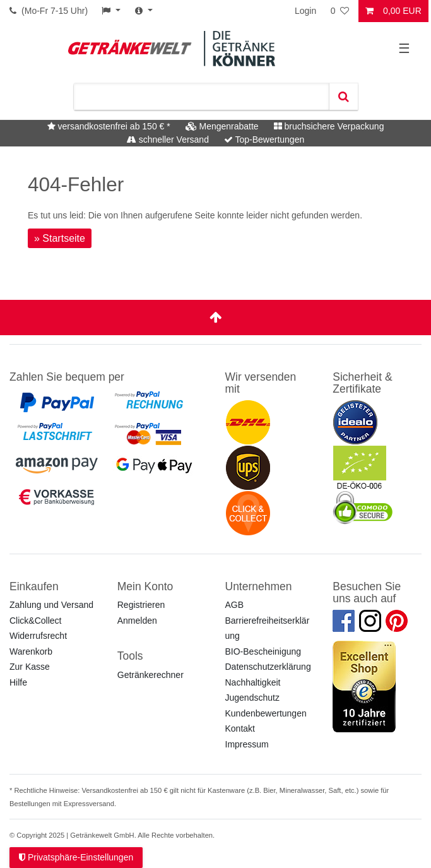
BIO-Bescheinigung (263, 651)
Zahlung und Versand (51, 605)
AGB (235, 605)
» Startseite (60, 238)
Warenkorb (31, 651)
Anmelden (137, 621)
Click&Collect (35, 621)
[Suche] (343, 97)
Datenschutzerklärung (268, 667)
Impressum (247, 744)
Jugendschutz (252, 698)
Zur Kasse (30, 667)
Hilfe (18, 682)
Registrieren (141, 605)
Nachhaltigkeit (253, 682)
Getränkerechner (151, 675)
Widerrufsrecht (38, 636)
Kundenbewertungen (266, 713)
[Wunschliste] (341, 11)
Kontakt (240, 728)
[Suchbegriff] (201, 97)
